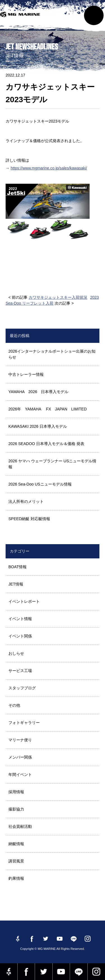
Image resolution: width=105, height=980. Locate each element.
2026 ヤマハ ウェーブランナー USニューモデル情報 (52, 464)
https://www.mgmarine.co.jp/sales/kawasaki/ (49, 168)
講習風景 (16, 861)
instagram (96, 972)
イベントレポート (24, 601)
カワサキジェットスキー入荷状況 (58, 297)
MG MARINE (21, 18)
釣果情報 (16, 878)
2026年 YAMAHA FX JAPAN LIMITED (48, 409)
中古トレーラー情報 (26, 374)
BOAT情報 (17, 567)
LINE (79, 972)
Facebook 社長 (9, 972)
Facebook (26, 972)
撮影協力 (16, 809)
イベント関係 (20, 636)
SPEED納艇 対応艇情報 (29, 519)
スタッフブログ (22, 688)
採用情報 (16, 792)
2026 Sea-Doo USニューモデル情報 (40, 484)
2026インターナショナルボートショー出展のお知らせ (52, 354)
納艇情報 (16, 844)
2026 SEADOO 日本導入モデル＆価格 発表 (46, 444)
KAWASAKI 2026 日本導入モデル (38, 426)
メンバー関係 (20, 757)
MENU (94, 15)
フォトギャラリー (24, 723)
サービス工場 (20, 671)
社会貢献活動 (20, 826)
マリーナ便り (20, 740)
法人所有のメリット (26, 501)
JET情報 (16, 584)
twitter (44, 972)
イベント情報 (20, 619)
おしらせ (16, 653)
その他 (14, 705)
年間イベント (20, 775)
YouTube (61, 972)
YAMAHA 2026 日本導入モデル (38, 392)
